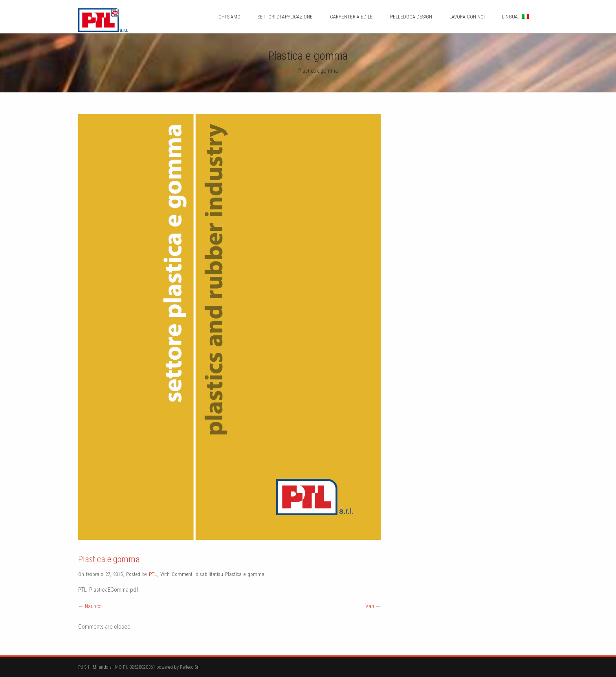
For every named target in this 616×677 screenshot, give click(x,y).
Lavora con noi (467, 17)
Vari (370, 606)
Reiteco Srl (190, 667)
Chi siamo (229, 17)
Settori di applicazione (285, 17)
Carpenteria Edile (351, 17)
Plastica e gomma (109, 559)
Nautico (93, 606)
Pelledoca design (411, 17)
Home (285, 71)
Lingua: (516, 17)
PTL (153, 574)
